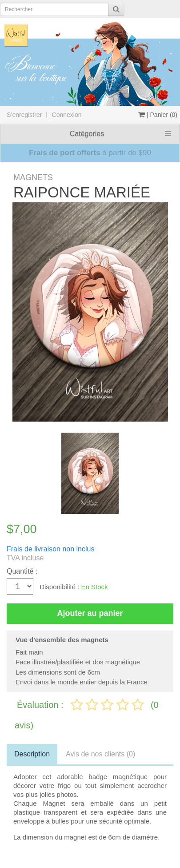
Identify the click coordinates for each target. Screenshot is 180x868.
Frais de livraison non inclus (50, 549)
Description (32, 754)
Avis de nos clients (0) (100, 754)
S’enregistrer (24, 115)
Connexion (67, 115)
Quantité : (22, 571)
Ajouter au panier (90, 613)
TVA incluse (25, 558)
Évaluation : (41, 705)
